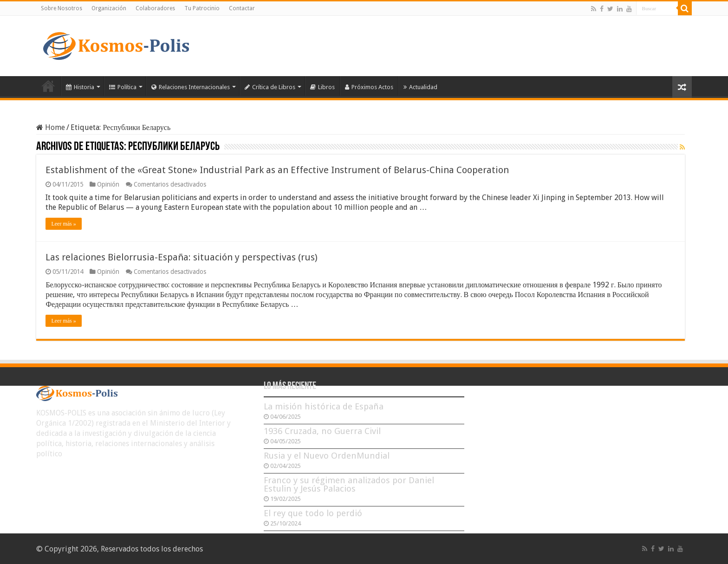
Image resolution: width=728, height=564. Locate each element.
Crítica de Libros (270, 87)
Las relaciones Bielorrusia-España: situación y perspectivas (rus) (182, 257)
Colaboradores (155, 8)
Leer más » (63, 224)
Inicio (48, 86)
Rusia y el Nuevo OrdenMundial (327, 456)
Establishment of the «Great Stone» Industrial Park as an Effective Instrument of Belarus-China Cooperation (277, 170)
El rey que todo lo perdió (313, 513)
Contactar (242, 8)
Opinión (108, 184)
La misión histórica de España (324, 406)
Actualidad (420, 87)
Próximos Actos (369, 87)
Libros (322, 87)
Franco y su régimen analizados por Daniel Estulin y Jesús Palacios (349, 484)
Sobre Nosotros (62, 8)
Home (51, 127)
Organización (109, 8)
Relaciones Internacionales (191, 87)
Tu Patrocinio (202, 8)
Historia (80, 87)
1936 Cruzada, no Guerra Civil (322, 431)
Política (123, 87)
